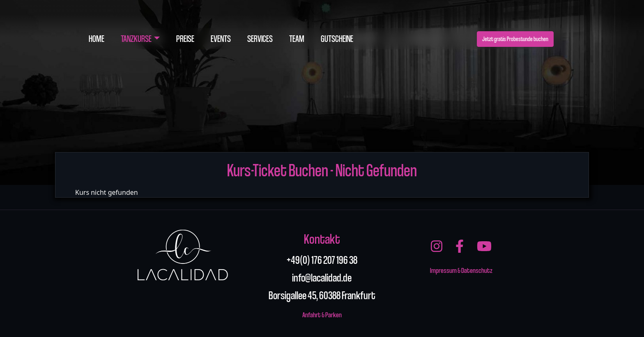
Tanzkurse (136, 38)
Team (297, 38)
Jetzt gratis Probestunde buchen (515, 39)
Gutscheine (337, 38)
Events (221, 38)
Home (97, 38)
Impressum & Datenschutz (461, 270)
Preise (185, 38)
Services (260, 38)
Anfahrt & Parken (322, 314)
